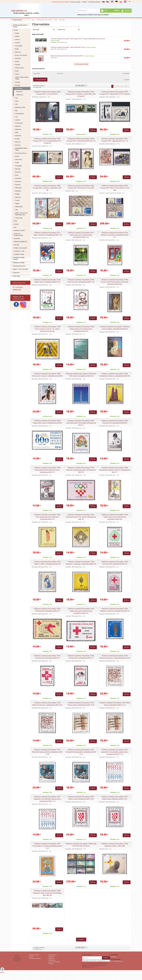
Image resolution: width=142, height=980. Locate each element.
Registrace (51, 958)
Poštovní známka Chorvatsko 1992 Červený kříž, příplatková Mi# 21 (81, 657)
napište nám (17, 289)
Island (17, 101)
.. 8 (125, 86)
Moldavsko (18, 136)
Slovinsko (18, 185)
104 (40, 87)
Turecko (17, 200)
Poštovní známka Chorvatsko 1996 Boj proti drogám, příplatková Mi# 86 (115, 328)
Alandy (17, 33)
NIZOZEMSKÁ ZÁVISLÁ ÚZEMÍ (21, 149)
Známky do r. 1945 (19, 251)
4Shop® (89, 965)
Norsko (17, 156)
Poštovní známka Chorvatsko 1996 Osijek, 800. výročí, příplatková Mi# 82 (47, 422)
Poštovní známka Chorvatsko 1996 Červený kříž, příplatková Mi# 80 (115, 422)
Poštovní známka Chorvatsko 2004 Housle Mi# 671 (67, 56)
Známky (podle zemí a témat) (20, 26)
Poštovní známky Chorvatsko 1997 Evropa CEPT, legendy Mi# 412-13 (115, 140)
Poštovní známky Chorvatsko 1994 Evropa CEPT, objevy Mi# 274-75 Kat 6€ (115, 93)
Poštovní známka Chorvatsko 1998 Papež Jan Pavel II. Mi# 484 (115, 845)
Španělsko (18, 191)
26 (36, 87)
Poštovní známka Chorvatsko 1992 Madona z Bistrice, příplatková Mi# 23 (115, 610)
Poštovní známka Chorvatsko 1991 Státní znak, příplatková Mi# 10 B (81, 798)
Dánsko (17, 62)
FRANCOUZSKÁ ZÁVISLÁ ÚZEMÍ (22, 78)
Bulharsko (18, 58)
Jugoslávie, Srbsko (20, 107)
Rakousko (18, 169)
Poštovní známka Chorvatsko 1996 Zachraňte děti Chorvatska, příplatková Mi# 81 (81, 423)
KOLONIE (17, 245)
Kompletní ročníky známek (19, 258)
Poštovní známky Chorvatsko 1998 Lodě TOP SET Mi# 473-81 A (81, 845)
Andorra (18, 39)
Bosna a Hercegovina (21, 55)
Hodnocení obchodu (54, 962)
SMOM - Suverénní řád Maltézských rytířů (21, 214)
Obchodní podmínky (94, 2)
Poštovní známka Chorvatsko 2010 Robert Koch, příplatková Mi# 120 (47, 281)
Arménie (18, 43)
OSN (16, 210)
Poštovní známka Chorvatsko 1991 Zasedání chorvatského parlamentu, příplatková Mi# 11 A (47, 799)
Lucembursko (19, 123)
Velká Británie (19, 207)
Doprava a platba (75, 2)
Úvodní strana (17, 20)
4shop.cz (92, 967)
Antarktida (17, 239)
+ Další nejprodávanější (81, 64)
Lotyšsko (18, 120)
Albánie (17, 36)
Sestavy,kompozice (19, 266)
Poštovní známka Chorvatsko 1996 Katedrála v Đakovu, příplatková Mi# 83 (115, 375)
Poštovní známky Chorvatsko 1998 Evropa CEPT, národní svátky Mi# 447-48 (47, 188)
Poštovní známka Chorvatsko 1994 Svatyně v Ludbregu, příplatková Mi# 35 (81, 563)
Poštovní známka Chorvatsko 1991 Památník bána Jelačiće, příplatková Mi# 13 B (47, 752)
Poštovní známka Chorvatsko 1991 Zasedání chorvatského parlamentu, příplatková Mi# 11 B (115, 752)
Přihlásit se (52, 957)
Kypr (16, 110)
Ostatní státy (19, 218)
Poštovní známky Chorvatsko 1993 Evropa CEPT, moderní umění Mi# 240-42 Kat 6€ (78, 39)
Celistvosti (16, 273)
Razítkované (20, 95)
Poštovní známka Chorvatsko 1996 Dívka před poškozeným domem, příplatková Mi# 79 (47, 470)
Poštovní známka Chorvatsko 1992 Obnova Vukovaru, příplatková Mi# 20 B (115, 657)
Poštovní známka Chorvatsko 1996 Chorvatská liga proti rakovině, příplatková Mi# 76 (47, 517)
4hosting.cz (104, 965)
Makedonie (18, 129)
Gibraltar (18, 82)
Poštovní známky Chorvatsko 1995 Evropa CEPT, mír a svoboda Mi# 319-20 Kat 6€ (47, 141)
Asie (15, 227)
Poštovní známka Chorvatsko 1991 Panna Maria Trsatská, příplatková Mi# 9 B (47, 846)
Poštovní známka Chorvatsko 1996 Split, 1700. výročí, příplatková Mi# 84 (81, 375)
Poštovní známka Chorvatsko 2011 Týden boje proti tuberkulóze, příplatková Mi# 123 (81, 235)
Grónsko (18, 85)
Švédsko (18, 194)
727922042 (113, 957)
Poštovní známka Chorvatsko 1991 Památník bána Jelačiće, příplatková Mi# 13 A (81, 752)
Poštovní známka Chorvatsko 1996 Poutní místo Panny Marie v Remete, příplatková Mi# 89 (115, 282)
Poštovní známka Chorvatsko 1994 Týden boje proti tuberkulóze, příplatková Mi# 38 (115, 517)
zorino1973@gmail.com (117, 961)
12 (34, 87)
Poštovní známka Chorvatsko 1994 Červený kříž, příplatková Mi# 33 (47, 610)
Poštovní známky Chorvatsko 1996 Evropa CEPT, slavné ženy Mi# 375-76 (81, 140)
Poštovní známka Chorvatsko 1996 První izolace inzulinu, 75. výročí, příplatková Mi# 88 (47, 329)
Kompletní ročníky (19, 254)
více (49, 97)
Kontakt (84, 2)
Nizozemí (18, 145)
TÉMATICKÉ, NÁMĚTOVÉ (21, 242)
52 (38, 87)
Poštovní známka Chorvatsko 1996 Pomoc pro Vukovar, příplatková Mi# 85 (47, 375)
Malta (17, 133)
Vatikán (17, 204)
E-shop (84, 963)
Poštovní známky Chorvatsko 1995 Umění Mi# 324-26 (68, 47)
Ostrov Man (18, 159)
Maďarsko (18, 126)
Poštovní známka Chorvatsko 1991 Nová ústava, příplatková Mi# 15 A (115, 704)
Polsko (17, 163)
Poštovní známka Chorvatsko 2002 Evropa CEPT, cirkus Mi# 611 (47, 93)
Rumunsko (18, 172)
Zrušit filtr (126, 80)
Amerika (16, 224)
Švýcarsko (18, 197)
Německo (18, 142)
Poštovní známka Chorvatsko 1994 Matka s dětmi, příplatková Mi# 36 (47, 563)
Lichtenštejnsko (19, 114)
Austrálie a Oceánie (19, 230)
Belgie (17, 49)
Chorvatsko (19, 88)
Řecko (17, 175)
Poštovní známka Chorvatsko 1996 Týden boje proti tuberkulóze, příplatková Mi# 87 (81, 329)
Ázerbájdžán (19, 46)
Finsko (17, 71)
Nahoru (2, 972)
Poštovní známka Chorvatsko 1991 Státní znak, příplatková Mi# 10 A (115, 798)
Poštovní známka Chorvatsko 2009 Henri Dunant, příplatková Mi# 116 (81, 281)
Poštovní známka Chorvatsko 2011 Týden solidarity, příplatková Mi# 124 (47, 234)
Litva (16, 117)
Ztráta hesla (52, 960)
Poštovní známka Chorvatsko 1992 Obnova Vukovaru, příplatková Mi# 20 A (47, 704)
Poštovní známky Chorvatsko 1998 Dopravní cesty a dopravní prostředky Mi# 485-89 (47, 893)
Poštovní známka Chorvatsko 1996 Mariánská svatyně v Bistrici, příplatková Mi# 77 (115, 470)
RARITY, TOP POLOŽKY (20, 269)
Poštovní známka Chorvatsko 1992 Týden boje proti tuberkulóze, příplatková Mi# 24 (81, 611)
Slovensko (18, 181)
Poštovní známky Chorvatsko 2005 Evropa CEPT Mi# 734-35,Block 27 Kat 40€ (115, 188)
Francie (17, 74)
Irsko (17, 98)
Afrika (16, 221)
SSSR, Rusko (18, 188)
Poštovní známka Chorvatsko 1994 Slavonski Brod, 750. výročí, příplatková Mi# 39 (81, 517)
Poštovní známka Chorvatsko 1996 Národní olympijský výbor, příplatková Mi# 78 (81, 470)
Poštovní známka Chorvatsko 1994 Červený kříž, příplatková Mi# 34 (115, 563)
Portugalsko (19, 166)
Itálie (17, 104)
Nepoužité (19, 92)
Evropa (16, 30)
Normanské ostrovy (21, 153)
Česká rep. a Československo (19, 234)
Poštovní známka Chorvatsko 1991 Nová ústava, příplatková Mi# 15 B (81, 704)
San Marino (18, 178)
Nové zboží (16, 276)
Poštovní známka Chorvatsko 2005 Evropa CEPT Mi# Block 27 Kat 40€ (81, 187)
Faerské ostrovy (20, 68)
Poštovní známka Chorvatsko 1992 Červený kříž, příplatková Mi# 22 (47, 657)
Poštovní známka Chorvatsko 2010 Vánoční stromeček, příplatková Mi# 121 (115, 235)
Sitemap (51, 964)
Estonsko (18, 65)
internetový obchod (93, 963)
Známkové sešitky (19, 263)
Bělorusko (18, 52)
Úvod (33, 20)
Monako (17, 139)
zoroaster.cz (19, 11)
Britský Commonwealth (20, 248)
